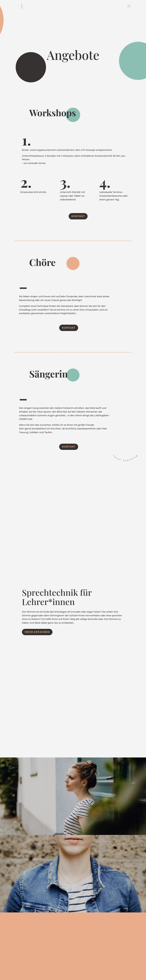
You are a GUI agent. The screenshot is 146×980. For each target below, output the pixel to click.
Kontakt (78, 216)
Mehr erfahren (37, 632)
